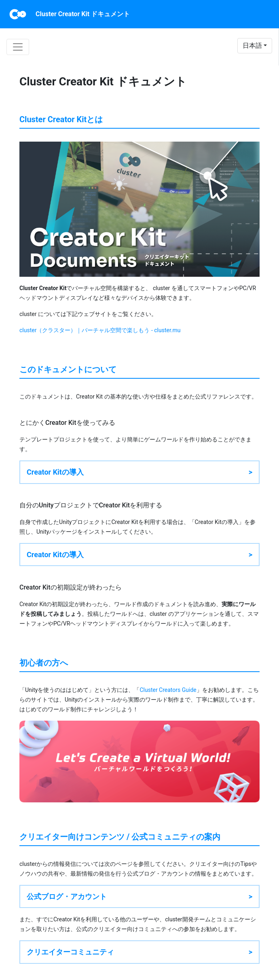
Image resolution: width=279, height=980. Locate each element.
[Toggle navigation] (18, 47)
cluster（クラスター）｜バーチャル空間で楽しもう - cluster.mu (100, 330)
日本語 (252, 46)
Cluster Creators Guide (168, 690)
